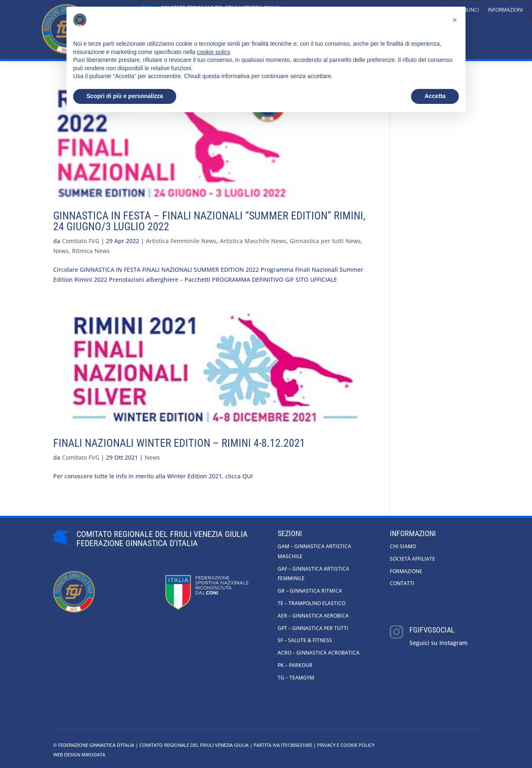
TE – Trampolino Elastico (312, 603)
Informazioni (505, 10)
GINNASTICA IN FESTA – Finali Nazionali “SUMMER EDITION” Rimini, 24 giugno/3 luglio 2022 (209, 221)
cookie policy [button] (213, 52)
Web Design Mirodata (79, 754)
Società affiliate (413, 559)
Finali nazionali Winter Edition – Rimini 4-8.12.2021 (179, 443)
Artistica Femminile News (181, 241)
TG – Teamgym (296, 678)
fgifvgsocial (432, 630)
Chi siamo (403, 546)
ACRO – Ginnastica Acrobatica (319, 653)
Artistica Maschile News (253, 241)
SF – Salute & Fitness (305, 640)
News (61, 251)
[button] (455, 20)
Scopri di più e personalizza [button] (125, 96)
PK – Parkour (295, 665)
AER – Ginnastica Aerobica (313, 616)
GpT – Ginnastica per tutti (313, 628)
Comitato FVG (81, 241)
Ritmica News (91, 251)
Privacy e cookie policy (346, 745)
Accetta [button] (435, 96)
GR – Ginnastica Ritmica (310, 591)
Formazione (406, 571)
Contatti (402, 583)
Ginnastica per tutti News (325, 241)
